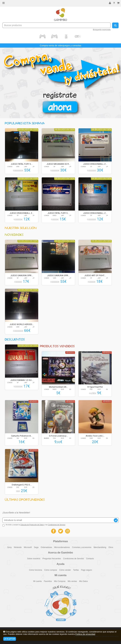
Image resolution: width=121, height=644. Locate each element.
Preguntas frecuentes (52, 559)
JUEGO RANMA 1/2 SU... (22, 380)
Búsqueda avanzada (102, 30)
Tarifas (76, 570)
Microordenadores (62, 547)
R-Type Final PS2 (95, 387)
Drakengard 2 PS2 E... (22, 485)
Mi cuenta (37, 581)
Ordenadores (46, 547)
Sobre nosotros (34, 559)
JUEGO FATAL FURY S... (22, 164)
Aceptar (10, 639)
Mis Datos (83, 581)
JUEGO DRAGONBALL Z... (95, 164)
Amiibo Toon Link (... (95, 436)
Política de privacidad (85, 634)
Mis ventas (72, 581)
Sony (9, 547)
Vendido (70, 352)
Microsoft (28, 547)
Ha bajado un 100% (28, 129)
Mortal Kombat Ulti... (58, 387)
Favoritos (48, 581)
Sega (36, 547)
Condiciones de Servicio (57, 525)
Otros (111, 547)
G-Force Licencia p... (58, 436)
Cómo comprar (51, 570)
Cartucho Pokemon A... (22, 436)
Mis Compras (60, 581)
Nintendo (18, 547)
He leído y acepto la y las (34, 525)
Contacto (90, 559)
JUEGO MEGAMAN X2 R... (58, 164)
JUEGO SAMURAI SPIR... (22, 275)
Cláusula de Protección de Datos (32, 525)
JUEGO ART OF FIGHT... (95, 275)
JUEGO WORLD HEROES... (22, 324)
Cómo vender (65, 570)
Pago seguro (87, 570)
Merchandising (100, 547)
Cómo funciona (36, 570)
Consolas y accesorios (82, 547)
